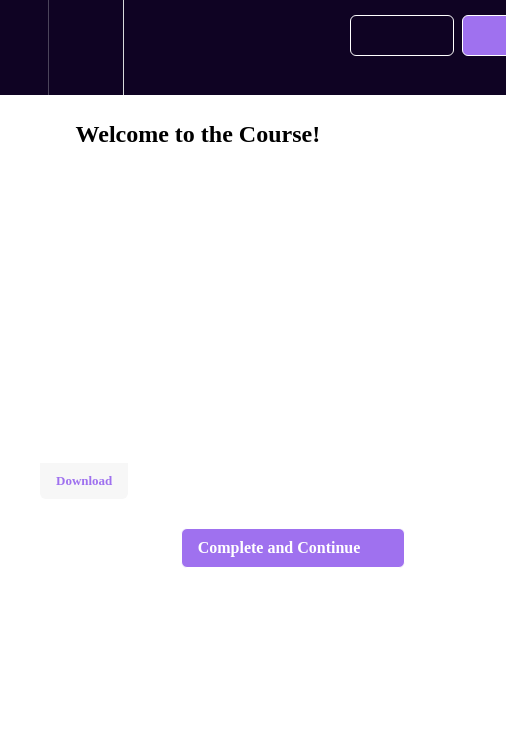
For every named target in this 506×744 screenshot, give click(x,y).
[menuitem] (85, 47)
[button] (24, 47)
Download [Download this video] (84, 480)
